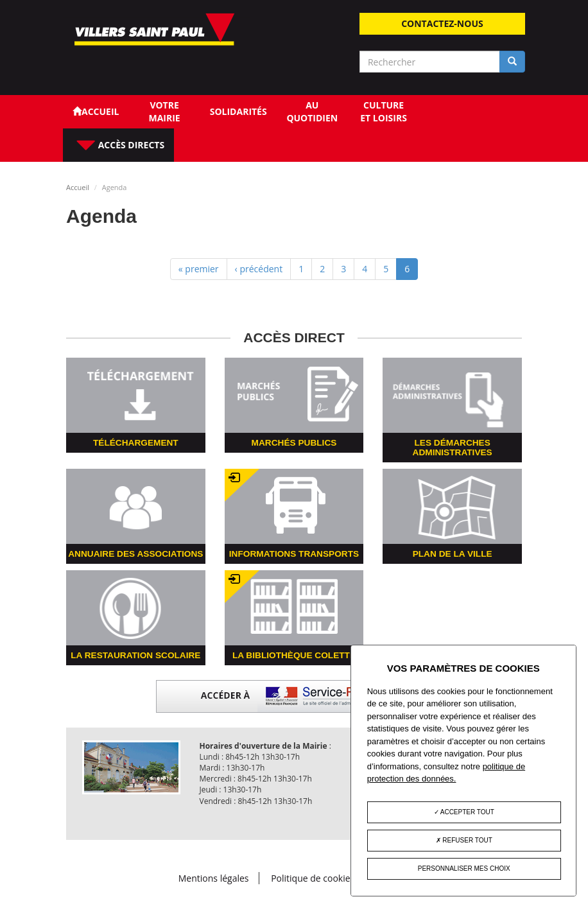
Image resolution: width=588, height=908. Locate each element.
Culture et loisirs (384, 111)
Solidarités (238, 111)
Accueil (78, 187)
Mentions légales (214, 878)
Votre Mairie (164, 111)
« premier (199, 269)
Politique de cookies (313, 878)
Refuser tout (464, 840)
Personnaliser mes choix (464, 869)
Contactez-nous (442, 23)
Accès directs (130, 145)
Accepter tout (464, 812)
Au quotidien (312, 111)
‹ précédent (259, 269)
